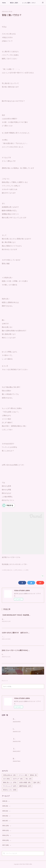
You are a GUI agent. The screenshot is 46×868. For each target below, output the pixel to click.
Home (4, 3)
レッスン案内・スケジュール (29, 3)
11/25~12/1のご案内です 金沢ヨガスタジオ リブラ (20, 633)
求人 (29, 779)
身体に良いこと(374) (12, 570)
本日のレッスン (10, 790)
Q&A (37, 783)
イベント (23, 776)
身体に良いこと (10, 783)
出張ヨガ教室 (25, 783)
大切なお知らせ (9, 776)
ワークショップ (10, 787)
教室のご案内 (14, 3)
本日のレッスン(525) (23, 570)
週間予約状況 (25, 787)
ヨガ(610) (4, 570)
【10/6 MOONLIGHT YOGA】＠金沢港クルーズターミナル (22, 615)
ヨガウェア (18, 779)
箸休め (33, 776)
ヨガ (6, 779)
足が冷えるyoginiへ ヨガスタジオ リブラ (26, 759)
